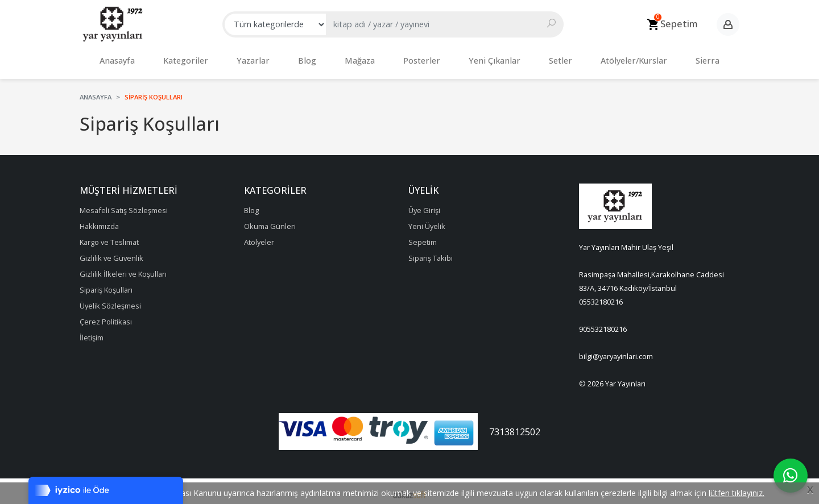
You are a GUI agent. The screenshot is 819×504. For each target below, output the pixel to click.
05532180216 (601, 296)
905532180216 (603, 323)
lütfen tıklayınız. (737, 493)
